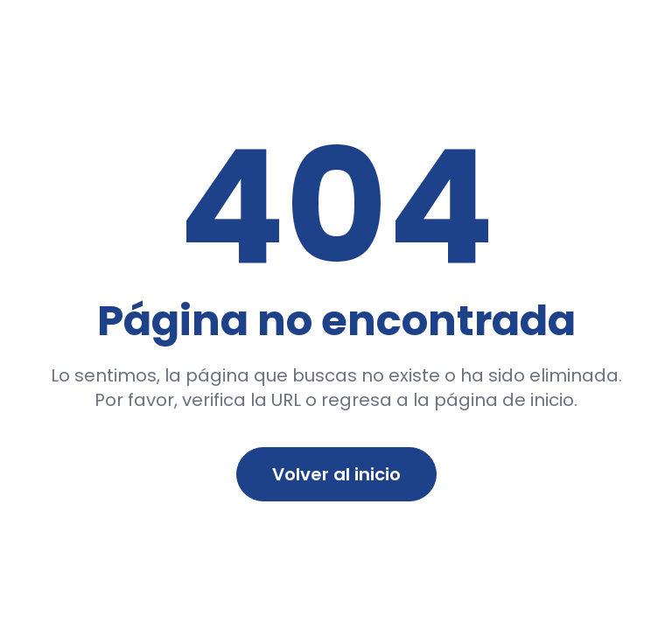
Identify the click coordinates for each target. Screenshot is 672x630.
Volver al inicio (336, 474)
